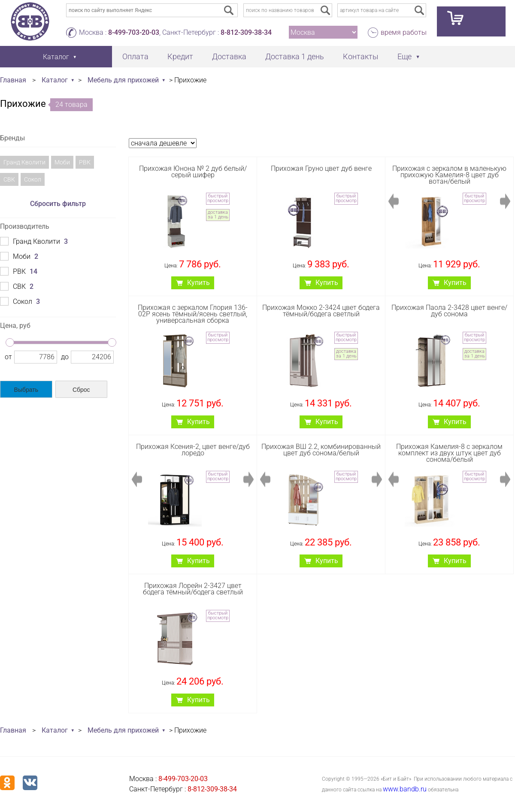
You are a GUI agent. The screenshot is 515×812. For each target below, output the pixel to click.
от (8, 357)
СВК (9, 179)
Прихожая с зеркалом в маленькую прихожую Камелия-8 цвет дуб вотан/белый (449, 175)
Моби (62, 162)
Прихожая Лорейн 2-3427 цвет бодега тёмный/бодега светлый (193, 589)
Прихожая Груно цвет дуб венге (321, 168)
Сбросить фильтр (58, 204)
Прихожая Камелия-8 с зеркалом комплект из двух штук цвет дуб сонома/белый (449, 453)
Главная (13, 80)
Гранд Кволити (24, 162)
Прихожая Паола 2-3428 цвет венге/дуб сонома (449, 311)
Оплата (135, 56)
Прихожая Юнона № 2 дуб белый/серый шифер (193, 172)
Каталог (55, 80)
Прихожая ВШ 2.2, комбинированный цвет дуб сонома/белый (321, 450)
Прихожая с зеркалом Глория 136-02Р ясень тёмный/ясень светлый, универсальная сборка (193, 314)
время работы (404, 32)
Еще (404, 56)
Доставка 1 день (295, 56)
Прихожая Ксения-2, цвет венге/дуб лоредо (193, 450)
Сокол (33, 179)
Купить (198, 283)
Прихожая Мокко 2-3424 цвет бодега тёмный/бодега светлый (321, 311)
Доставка (229, 56)
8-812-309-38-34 (246, 32)
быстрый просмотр (218, 198)
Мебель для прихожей (123, 80)
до (65, 357)
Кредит (180, 56)
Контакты (361, 56)
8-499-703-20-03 (134, 32)
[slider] (10, 342)
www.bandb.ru (405, 789)
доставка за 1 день (218, 215)
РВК (85, 162)
